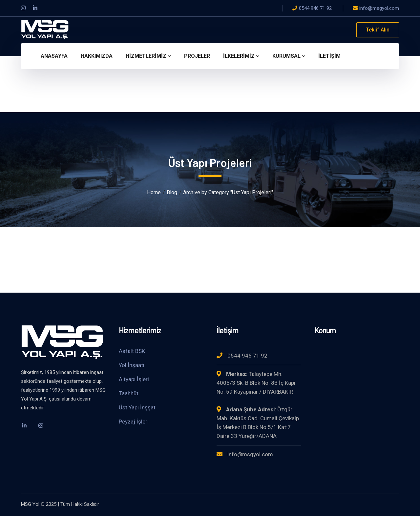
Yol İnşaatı (132, 365)
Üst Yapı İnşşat (137, 407)
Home (154, 192)
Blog (172, 192)
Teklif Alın (378, 30)
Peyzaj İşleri (134, 422)
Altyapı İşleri (134, 379)
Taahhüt (129, 393)
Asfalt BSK (132, 351)
